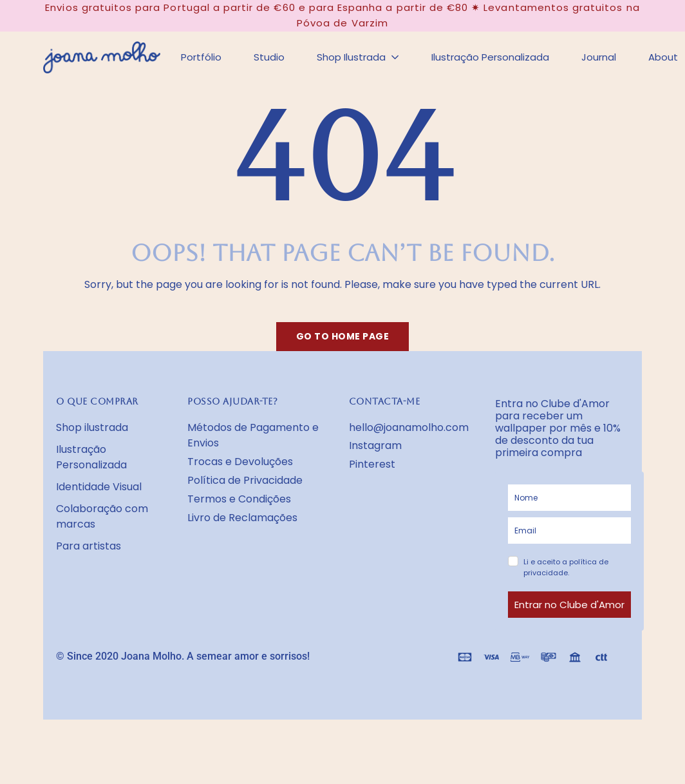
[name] (569, 498)
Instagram (375, 445)
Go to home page (343, 336)
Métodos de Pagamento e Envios (253, 435)
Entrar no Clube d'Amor (569, 605)
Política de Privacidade (245, 480)
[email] (569, 531)
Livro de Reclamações (242, 518)
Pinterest (372, 464)
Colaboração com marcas (102, 516)
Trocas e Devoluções (240, 462)
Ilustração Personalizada (91, 457)
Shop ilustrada (92, 427)
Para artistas (89, 546)
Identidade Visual (99, 487)
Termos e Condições (239, 499)
